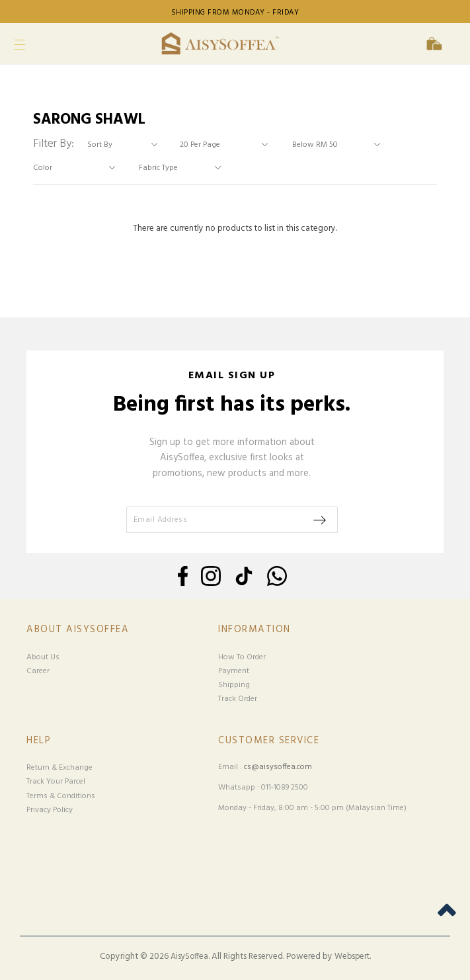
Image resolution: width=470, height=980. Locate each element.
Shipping (234, 685)
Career (38, 671)
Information (255, 630)
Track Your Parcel (56, 782)
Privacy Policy (50, 810)
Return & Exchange (59, 768)
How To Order (242, 657)
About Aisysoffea (78, 630)
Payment (234, 671)
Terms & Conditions (61, 796)
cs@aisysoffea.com (278, 767)
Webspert (352, 957)
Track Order (238, 699)
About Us (43, 657)
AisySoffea (189, 957)
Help (39, 741)
